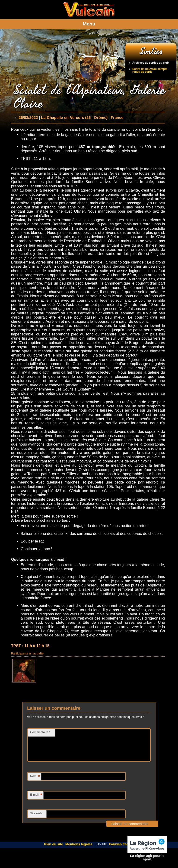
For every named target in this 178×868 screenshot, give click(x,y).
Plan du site (54, 850)
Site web (36, 819)
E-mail (36, 801)
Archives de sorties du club (151, 63)
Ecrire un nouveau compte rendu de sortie (150, 70)
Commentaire (40, 732)
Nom (35, 782)
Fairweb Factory (122, 850)
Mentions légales (79, 850)
